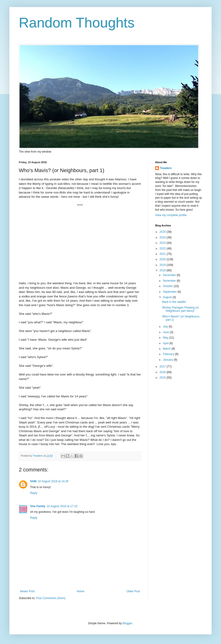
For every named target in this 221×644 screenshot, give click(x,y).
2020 (163, 259)
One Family (38, 506)
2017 (163, 367)
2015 (163, 378)
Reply (34, 493)
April (166, 343)
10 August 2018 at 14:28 (53, 481)
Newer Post (27, 591)
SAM (33, 481)
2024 (163, 237)
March (167, 349)
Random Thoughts (77, 23)
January (168, 360)
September (170, 292)
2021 (163, 254)
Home (81, 591)
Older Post (133, 591)
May (166, 338)
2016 (163, 372)
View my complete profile (171, 215)
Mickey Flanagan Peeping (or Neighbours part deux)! (181, 309)
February (169, 354)
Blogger (127, 623)
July (166, 327)
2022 (163, 249)
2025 (163, 232)
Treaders (166, 168)
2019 (163, 265)
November (170, 281)
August (168, 297)
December (170, 275)
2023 (163, 243)
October (168, 286)
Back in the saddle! (174, 302)
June (166, 332)
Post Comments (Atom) (51, 598)
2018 (163, 270)
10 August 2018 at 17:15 (62, 506)
